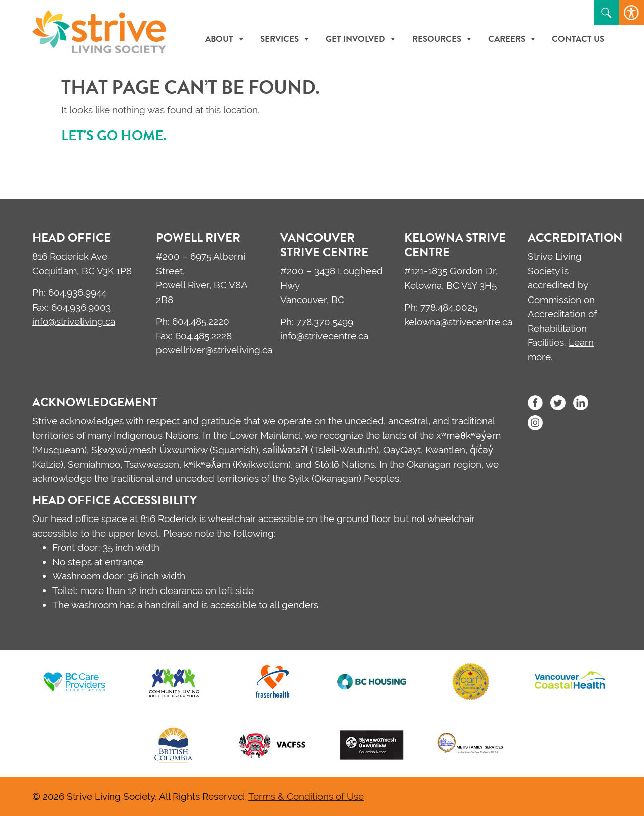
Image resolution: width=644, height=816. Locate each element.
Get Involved (361, 39)
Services (285, 39)
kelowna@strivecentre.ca (458, 322)
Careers (512, 39)
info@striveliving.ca (74, 321)
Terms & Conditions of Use (306, 796)
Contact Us (578, 39)
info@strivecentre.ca (324, 336)
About (225, 39)
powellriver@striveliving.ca (214, 350)
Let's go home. (114, 136)
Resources (442, 39)
